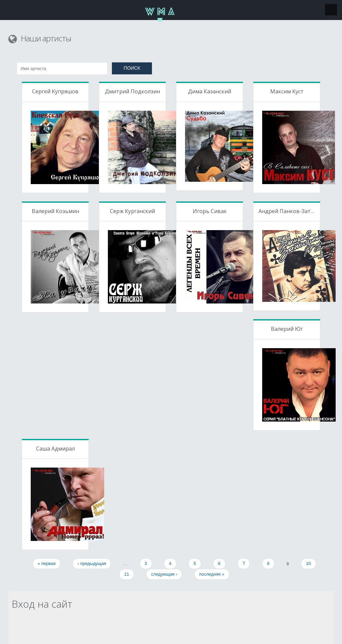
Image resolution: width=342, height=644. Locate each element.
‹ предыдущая (92, 563)
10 (308, 563)
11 (127, 574)
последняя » (212, 574)
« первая (47, 563)
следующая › (164, 574)
